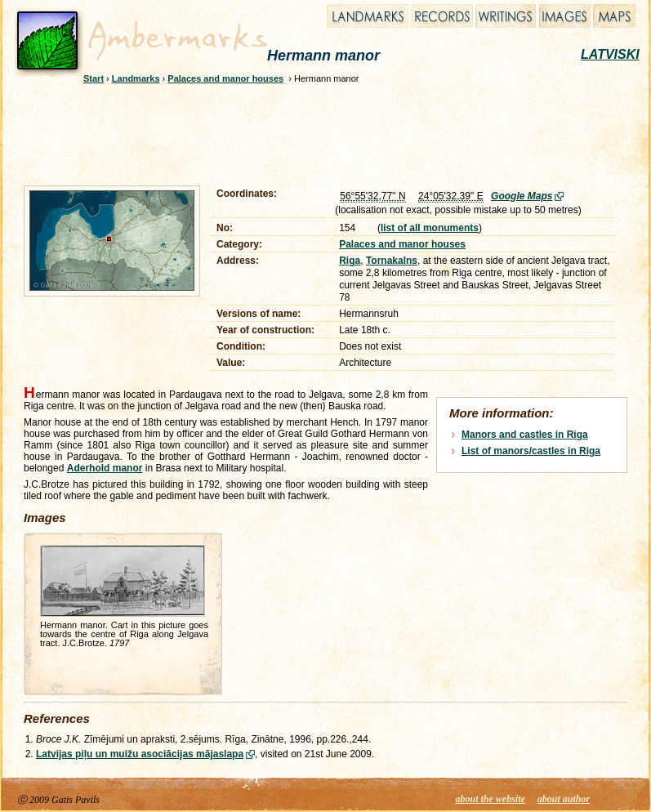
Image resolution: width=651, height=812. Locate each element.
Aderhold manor (105, 468)
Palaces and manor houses (225, 78)
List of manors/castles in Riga (531, 451)
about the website (490, 799)
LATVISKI (610, 54)
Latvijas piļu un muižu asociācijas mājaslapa (140, 754)
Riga (350, 261)
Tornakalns (392, 261)
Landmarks (136, 78)
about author (564, 799)
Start (94, 78)
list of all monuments (430, 228)
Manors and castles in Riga (525, 435)
